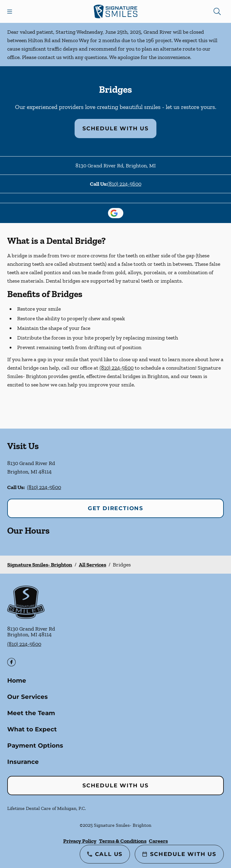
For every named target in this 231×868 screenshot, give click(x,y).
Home (17, 680)
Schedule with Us (115, 129)
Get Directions (115, 508)
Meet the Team (31, 713)
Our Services (28, 697)
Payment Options (35, 746)
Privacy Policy (80, 841)
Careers (158, 841)
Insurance (23, 762)
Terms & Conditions (123, 841)
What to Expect (32, 729)
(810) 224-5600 (124, 184)
